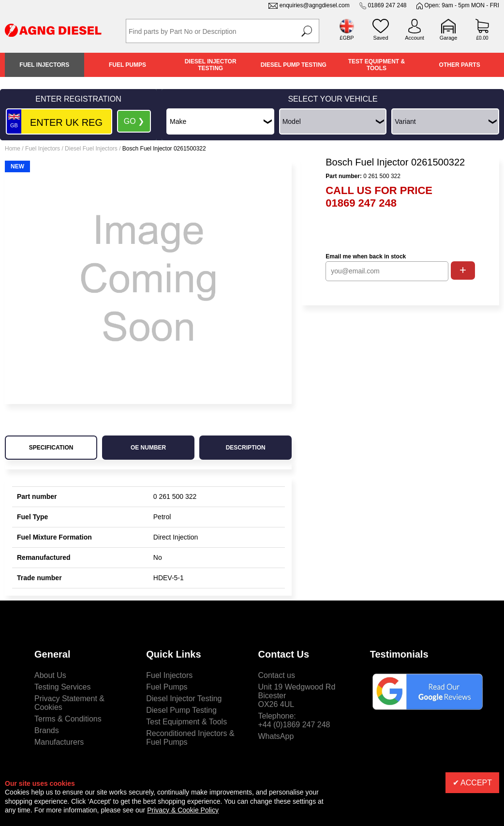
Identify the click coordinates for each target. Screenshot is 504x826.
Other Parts (460, 65)
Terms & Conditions (68, 719)
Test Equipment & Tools (377, 65)
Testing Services (63, 687)
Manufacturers (59, 742)
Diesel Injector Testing (211, 65)
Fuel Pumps (127, 65)
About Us (50, 675)
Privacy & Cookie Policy (183, 810)
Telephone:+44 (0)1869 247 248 (294, 720)
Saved (380, 38)
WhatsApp (276, 736)
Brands (47, 730)
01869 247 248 (387, 5)
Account (415, 38)
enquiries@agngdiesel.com (315, 5)
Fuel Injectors (44, 65)
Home (13, 149)
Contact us (277, 675)
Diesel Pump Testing (294, 65)
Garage (449, 38)
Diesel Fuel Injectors (91, 149)
